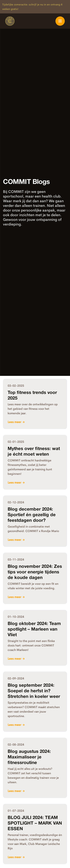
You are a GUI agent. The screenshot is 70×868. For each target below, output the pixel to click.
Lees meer (14, 422)
